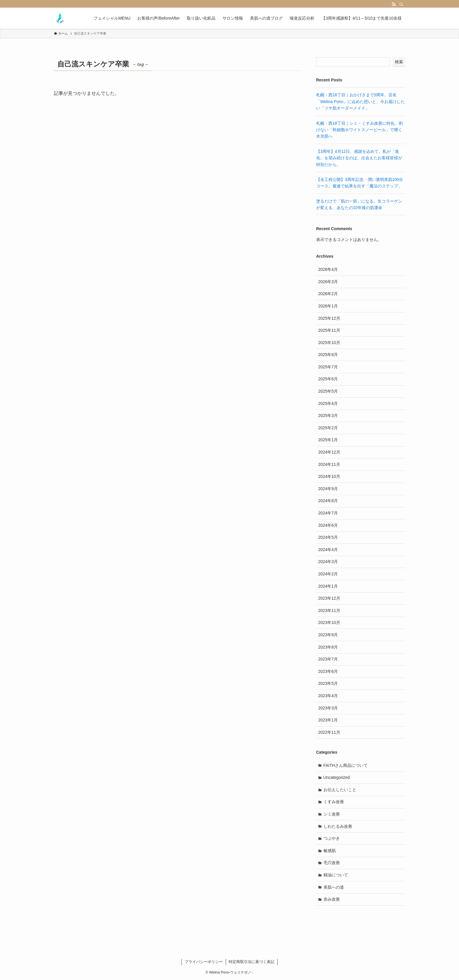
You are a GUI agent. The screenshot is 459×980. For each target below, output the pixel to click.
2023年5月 (328, 683)
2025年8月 (328, 355)
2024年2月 (328, 574)
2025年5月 (328, 391)
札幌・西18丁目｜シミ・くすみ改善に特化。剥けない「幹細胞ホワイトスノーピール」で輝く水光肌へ (359, 130)
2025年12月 (329, 318)
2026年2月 (328, 294)
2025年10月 (329, 343)
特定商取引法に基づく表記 (251, 962)
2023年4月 (328, 696)
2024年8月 (328, 501)
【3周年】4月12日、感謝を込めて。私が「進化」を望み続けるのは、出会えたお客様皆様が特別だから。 (359, 158)
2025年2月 (328, 428)
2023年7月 (328, 659)
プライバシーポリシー (204, 962)
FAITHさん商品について (346, 765)
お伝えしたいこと (340, 790)
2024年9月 (328, 489)
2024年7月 (328, 513)
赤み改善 (332, 899)
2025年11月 (329, 330)
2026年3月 (328, 282)
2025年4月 (328, 403)
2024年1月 (328, 586)
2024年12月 (329, 452)
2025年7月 (328, 367)
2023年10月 (329, 622)
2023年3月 (328, 708)
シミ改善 (332, 814)
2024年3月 (328, 562)
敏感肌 (330, 851)
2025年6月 (328, 379)
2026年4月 (328, 269)
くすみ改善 (334, 802)
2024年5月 (328, 537)
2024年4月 (328, 550)
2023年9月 (328, 635)
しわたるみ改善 (338, 826)
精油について (336, 875)
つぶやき (332, 838)
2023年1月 (328, 720)
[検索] (401, 4)
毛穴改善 (332, 863)
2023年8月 (328, 647)
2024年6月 (328, 525)
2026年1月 (328, 306)
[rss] (394, 4)
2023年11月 (329, 610)
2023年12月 (329, 598)
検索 (399, 62)
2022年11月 (329, 732)
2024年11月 (329, 464)
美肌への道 (334, 887)
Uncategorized (337, 777)
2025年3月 (328, 415)
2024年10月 (329, 476)
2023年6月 (328, 671)
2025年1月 (328, 440)
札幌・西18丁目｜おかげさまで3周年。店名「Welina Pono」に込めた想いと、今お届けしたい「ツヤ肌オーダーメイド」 (360, 101)
